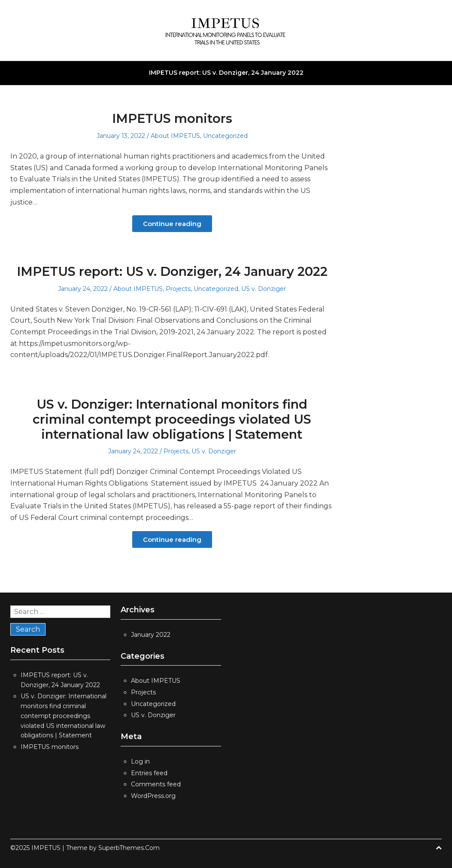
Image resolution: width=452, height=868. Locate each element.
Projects (178, 289)
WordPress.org (153, 796)
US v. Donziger (264, 289)
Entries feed (149, 773)
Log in (140, 761)
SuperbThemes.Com (129, 848)
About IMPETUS (175, 136)
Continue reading (172, 224)
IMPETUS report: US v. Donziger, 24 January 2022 (226, 73)
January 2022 (151, 635)
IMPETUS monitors (172, 118)
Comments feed (156, 784)
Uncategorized (225, 136)
